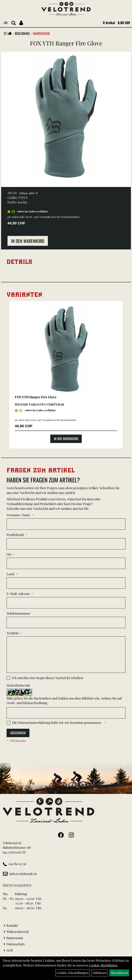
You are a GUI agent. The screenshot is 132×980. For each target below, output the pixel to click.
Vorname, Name (18, 515)
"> (9, 33)
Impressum (15, 938)
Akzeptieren (119, 973)
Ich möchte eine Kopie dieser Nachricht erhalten (48, 678)
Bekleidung (22, 33)
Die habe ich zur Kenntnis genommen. (57, 723)
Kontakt (12, 925)
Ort (9, 554)
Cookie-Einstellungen (73, 973)
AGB (10, 950)
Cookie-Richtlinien (103, 965)
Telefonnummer (18, 613)
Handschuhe (41, 33)
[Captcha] (66, 713)
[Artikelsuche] (14, 23)
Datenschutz (16, 944)
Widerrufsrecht (18, 932)
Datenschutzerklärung (34, 723)
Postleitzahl (15, 535)
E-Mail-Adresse (18, 594)
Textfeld (12, 633)
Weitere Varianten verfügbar (39, 404)
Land (10, 574)
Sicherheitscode (18, 685)
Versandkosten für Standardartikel (59, 217)
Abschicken (18, 733)
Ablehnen (100, 973)
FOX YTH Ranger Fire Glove (66, 43)
